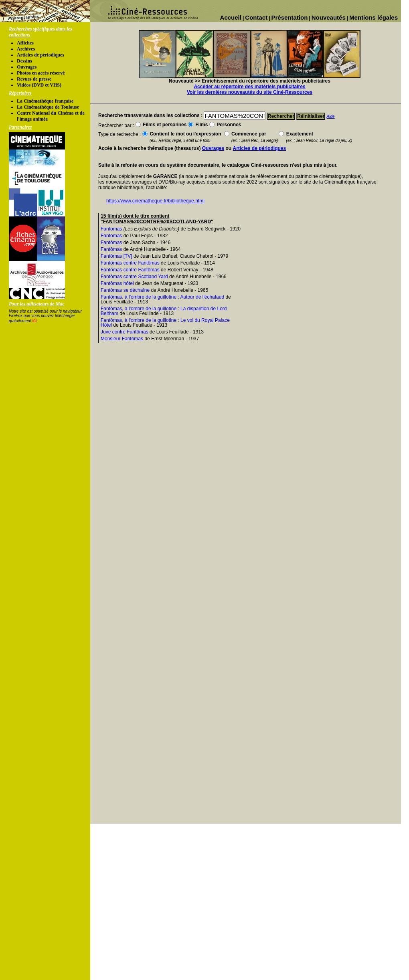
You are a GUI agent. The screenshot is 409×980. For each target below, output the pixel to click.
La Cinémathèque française (45, 101)
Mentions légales (374, 17)
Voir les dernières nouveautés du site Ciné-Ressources (250, 92)
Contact (256, 17)
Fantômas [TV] (116, 256)
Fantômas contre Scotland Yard (134, 277)
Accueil (231, 17)
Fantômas (111, 242)
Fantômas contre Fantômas (130, 263)
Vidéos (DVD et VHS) (39, 85)
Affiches (25, 43)
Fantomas (111, 229)
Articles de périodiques (40, 55)
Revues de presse (34, 79)
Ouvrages (27, 67)
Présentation (290, 17)
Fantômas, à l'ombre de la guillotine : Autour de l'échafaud (162, 297)
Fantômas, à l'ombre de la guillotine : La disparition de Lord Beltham (164, 311)
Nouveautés (329, 17)
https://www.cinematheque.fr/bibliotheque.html (155, 201)
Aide (331, 116)
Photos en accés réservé (41, 73)
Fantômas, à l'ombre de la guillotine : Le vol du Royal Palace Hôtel (165, 323)
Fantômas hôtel (117, 283)
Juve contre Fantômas (125, 332)
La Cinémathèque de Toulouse (48, 107)
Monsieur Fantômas (122, 339)
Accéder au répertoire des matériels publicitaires (249, 87)
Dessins (24, 61)
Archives (26, 49)
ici (34, 321)
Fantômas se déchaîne (125, 290)
